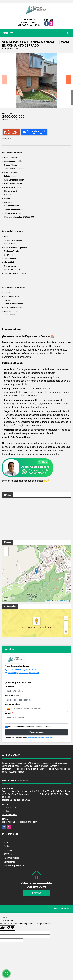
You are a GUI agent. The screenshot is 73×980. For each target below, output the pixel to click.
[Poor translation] (11, 928)
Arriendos (8, 850)
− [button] (6, 553)
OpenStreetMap (64, 601)
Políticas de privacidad (14, 866)
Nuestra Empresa (11, 858)
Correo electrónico (13, 695)
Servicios (8, 854)
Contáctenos (9, 862)
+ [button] (6, 549)
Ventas (7, 846)
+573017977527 (29, 25)
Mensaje (9, 713)
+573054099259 (31, 22)
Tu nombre (10, 687)
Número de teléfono (13, 704)
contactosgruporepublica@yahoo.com (23, 673)
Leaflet (49, 601)
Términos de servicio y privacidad (40, 738)
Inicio (6, 842)
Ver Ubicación (29, 627)
